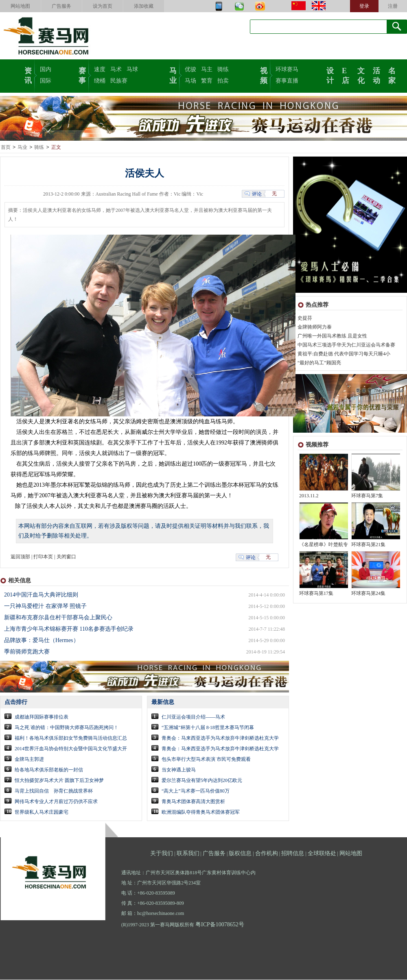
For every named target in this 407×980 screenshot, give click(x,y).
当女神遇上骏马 (179, 770)
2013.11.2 (309, 496)
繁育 (207, 81)
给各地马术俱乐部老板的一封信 (49, 770)
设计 (330, 75)
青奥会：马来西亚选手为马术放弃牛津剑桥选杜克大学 (220, 738)
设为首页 (103, 6)
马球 (132, 69)
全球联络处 (322, 854)
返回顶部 (20, 557)
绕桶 (100, 81)
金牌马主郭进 (29, 760)
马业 (173, 75)
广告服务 (61, 6)
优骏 (190, 69)
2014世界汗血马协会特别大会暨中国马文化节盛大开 (71, 749)
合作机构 (267, 854)
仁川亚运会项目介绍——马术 (193, 717)
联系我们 (188, 854)
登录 (364, 6)
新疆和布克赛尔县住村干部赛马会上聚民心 (58, 618)
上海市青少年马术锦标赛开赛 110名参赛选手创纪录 (69, 629)
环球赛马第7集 (367, 496)
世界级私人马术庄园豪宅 (42, 812)
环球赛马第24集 (368, 594)
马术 (116, 69)
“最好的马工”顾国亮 (319, 363)
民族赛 (119, 81)
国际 (46, 81)
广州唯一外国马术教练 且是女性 (332, 336)
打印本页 (43, 557)
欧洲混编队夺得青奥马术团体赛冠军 (201, 812)
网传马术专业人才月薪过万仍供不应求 (56, 802)
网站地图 (20, 6)
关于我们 (162, 854)
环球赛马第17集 (316, 594)
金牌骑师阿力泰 (315, 327)
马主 (207, 69)
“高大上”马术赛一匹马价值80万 (196, 791)
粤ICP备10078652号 (220, 925)
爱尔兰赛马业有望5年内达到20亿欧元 (202, 781)
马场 (190, 81)
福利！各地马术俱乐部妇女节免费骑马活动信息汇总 (71, 738)
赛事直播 (287, 81)
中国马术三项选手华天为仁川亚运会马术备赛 (346, 345)
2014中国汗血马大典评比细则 (41, 595)
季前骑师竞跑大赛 (27, 652)
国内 (46, 69)
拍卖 (223, 81)
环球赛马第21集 (368, 545)
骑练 (223, 69)
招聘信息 (293, 854)
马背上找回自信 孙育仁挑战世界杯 (54, 791)
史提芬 (305, 318)
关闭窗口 (66, 557)
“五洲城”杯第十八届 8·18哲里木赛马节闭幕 (208, 728)
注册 (393, 6)
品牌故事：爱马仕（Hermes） (42, 641)
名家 (392, 75)
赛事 (82, 75)
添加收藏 (144, 6)
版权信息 (240, 854)
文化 (361, 75)
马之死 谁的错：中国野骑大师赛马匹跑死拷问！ (67, 728)
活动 (376, 75)
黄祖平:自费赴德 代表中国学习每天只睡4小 (344, 354)
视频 (264, 75)
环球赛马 (287, 69)
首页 (6, 148)
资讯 (28, 75)
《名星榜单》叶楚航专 (324, 545)
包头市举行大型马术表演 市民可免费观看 (206, 760)
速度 (100, 69)
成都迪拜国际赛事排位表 (42, 717)
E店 (346, 75)
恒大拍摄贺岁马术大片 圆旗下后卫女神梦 (59, 781)
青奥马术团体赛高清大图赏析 (193, 802)
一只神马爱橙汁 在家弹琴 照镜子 (45, 607)
